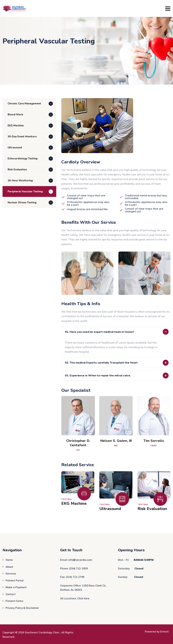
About (9, 567)
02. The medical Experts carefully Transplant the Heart (101, 363)
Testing (66, 499)
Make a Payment (16, 587)
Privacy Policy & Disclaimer (22, 608)
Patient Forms (14, 601)
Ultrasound (110, 509)
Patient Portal (15, 580)
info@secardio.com (80, 560)
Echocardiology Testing (23, 159)
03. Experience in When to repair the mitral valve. (98, 376)
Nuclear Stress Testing (22, 202)
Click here (83, 598)
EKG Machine (74, 503)
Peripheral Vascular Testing (25, 191)
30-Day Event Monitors (22, 137)
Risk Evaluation (152, 509)
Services (11, 574)
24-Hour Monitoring (20, 180)
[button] (116, 332)
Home (9, 560)
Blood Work (15, 115)
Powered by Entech (157, 632)
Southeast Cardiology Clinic (42, 632)
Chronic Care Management (24, 104)
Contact (11, 594)
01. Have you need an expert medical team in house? (100, 332)
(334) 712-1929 (78, 568)
